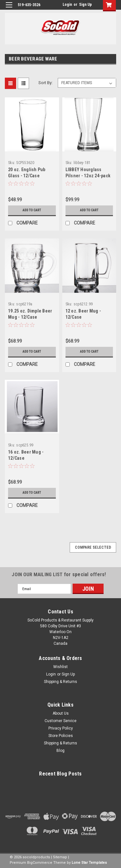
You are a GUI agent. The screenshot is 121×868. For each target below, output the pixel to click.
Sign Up (86, 5)
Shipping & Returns (60, 682)
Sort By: (45, 83)
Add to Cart (32, 210)
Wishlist (60, 667)
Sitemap (60, 857)
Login (67, 5)
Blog (60, 751)
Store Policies (61, 736)
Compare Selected (93, 547)
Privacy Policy (61, 728)
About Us (61, 713)
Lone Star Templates (89, 863)
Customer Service (60, 721)
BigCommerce (40, 863)
